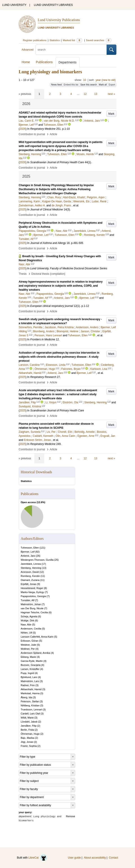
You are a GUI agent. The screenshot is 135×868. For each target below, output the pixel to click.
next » (111, 94)
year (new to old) (106, 80)
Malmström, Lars (30, 681)
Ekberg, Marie (28, 657)
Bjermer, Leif (28, 552)
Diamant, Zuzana (30, 580)
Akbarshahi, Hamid (31, 689)
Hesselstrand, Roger (32, 588)
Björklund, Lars (29, 677)
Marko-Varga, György (32, 592)
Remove (71, 816)
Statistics (26, 481)
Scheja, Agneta (29, 616)
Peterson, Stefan (30, 701)
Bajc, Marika (28, 738)
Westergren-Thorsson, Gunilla (37, 560)
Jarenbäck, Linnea (31, 564)
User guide (74, 858)
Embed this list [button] (71, 85)
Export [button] (112, 85)
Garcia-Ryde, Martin (32, 661)
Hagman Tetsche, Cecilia (34, 612)
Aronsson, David (30, 572)
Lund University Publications (59, 20)
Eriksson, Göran (30, 641)
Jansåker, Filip (29, 726)
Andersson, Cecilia (31, 629)
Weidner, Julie (29, 645)
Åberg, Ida (27, 697)
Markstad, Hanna (30, 693)
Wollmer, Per (28, 649)
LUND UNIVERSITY (14, 5)
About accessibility (95, 858)
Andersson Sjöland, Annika (35, 653)
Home (26, 62)
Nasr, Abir (26, 625)
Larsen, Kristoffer (30, 669)
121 (42, 548)
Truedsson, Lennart (31, 710)
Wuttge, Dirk (28, 620)
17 (44, 564)
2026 (23, 129)
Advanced (27, 50)
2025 (23, 210)
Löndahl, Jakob (29, 722)
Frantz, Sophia (29, 746)
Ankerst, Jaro (28, 556)
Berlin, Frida (27, 730)
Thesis (23, 274)
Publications (44, 62)
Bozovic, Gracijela (31, 665)
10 (85, 80)
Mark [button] (111, 114)
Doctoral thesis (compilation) (48, 274)
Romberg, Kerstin (30, 576)
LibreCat (38, 858)
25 (56, 560)
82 (37, 552)
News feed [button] (56, 85)
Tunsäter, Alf (28, 600)
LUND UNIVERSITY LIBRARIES (53, 5)
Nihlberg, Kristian (30, 705)
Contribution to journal (32, 134)
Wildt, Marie (27, 718)
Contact (113, 858)
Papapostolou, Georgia (33, 596)
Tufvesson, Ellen (30, 548)
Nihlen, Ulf (27, 633)
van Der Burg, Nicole (32, 608)
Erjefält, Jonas (29, 584)
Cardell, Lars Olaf (30, 714)
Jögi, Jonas (27, 742)
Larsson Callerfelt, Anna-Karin (37, 637)
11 (43, 576)
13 (96, 94)
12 (85, 94)
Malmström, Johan (31, 604)
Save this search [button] (89, 85)
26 (38, 556)
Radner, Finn (28, 685)
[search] (71, 50)
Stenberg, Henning (31, 568)
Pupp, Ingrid (27, 673)
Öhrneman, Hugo (30, 734)
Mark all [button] (103, 85)
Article (53, 134)
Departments (67, 62)
